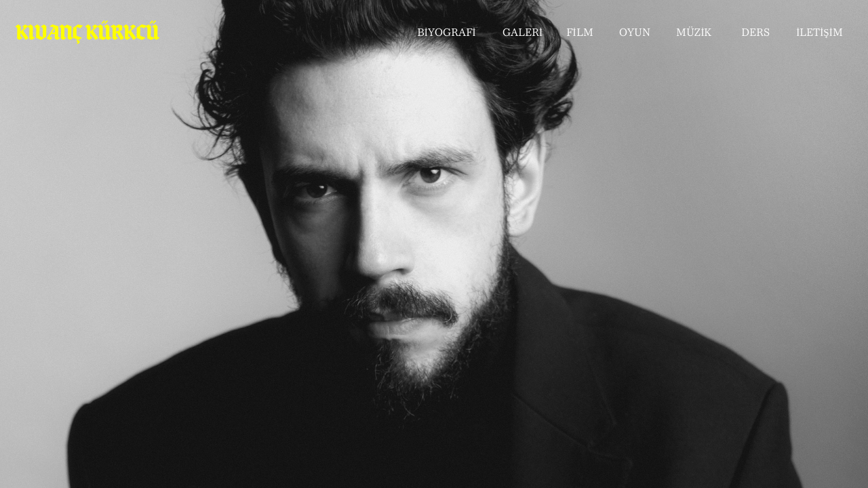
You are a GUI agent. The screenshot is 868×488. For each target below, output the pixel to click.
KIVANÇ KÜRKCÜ (87, 32)
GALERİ (522, 34)
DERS (755, 34)
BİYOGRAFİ (447, 34)
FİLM (580, 34)
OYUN (635, 34)
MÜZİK (694, 34)
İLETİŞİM (819, 34)
